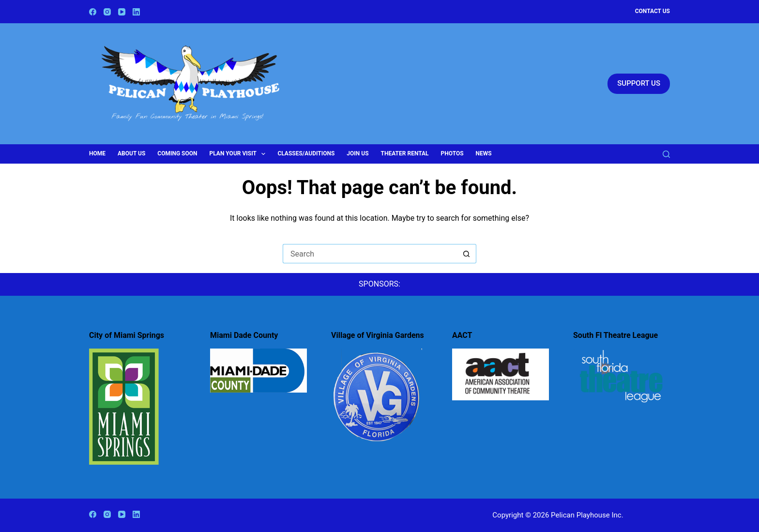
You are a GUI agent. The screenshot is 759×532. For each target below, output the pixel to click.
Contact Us (653, 11)
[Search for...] (370, 254)
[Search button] (467, 254)
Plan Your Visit (240, 154)
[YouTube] (122, 12)
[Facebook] (93, 12)
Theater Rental (405, 153)
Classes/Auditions (306, 153)
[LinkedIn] (136, 12)
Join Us (357, 153)
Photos (452, 153)
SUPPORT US (639, 83)
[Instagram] (107, 12)
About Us (131, 153)
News (484, 153)
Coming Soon (177, 153)
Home (97, 153)
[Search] (666, 154)
